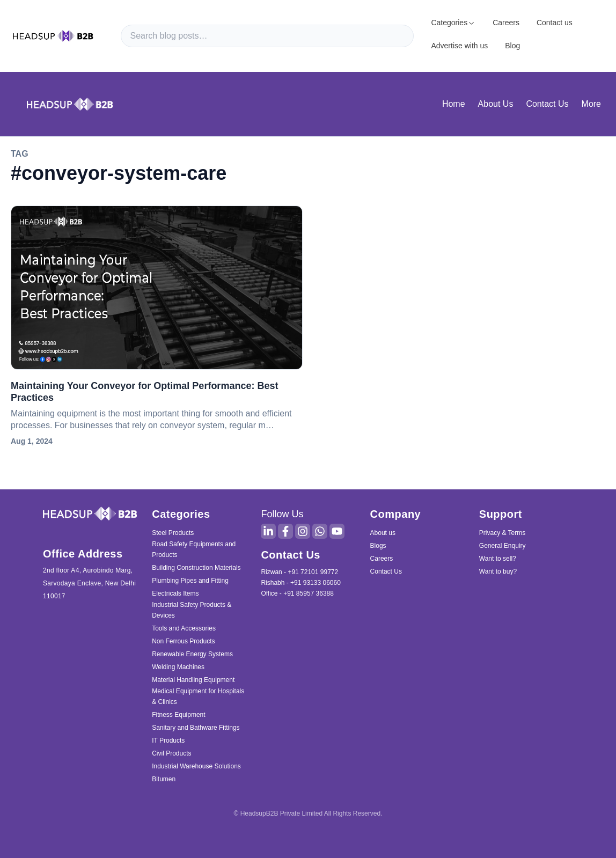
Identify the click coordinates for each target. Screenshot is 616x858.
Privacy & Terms (502, 533)
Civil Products (171, 753)
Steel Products (173, 533)
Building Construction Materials (196, 568)
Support (501, 514)
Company (396, 514)
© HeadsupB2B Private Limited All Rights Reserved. (308, 813)
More (591, 104)
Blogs (378, 546)
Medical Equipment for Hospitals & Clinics (198, 696)
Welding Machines (178, 667)
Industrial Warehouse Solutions (196, 766)
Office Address (83, 554)
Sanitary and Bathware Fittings (196, 728)
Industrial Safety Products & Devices (192, 610)
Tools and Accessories (184, 628)
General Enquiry (503, 546)
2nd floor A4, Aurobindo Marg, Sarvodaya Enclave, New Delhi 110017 (89, 583)
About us (383, 533)
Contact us (555, 23)
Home (454, 104)
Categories (453, 23)
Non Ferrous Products (183, 641)
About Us (496, 104)
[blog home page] (70, 104)
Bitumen (164, 779)
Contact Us (547, 104)
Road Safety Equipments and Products (194, 549)
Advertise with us (459, 46)
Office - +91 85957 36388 (297, 593)
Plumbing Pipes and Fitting (190, 581)
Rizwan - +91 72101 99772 (299, 572)
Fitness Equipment (178, 715)
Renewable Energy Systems (192, 654)
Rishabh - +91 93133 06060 (300, 583)
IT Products (168, 740)
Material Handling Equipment (193, 680)
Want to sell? (498, 559)
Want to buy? (498, 571)
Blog (512, 46)
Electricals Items (175, 593)
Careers (506, 23)
